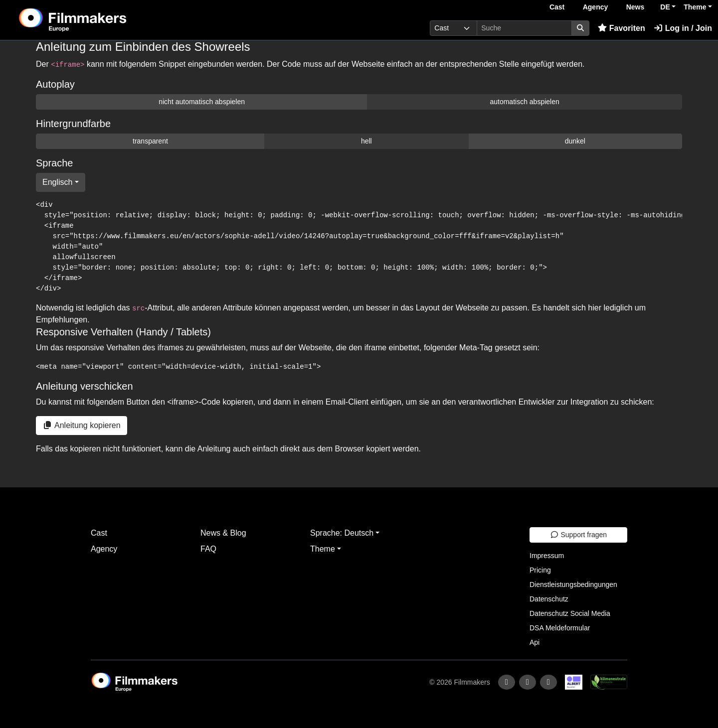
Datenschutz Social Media (570, 613)
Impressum (547, 556)
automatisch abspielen (524, 102)
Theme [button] (695, 7)
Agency (596, 7)
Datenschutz (549, 599)
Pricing (540, 570)
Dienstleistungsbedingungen (573, 584)
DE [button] (665, 7)
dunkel (575, 141)
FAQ (208, 549)
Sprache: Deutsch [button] (342, 533)
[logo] (97, 20)
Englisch (57, 182)
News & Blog (223, 533)
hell (366, 141)
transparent (150, 141)
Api (535, 642)
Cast (557, 7)
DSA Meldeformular (560, 628)
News (635, 7)
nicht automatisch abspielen (202, 102)
